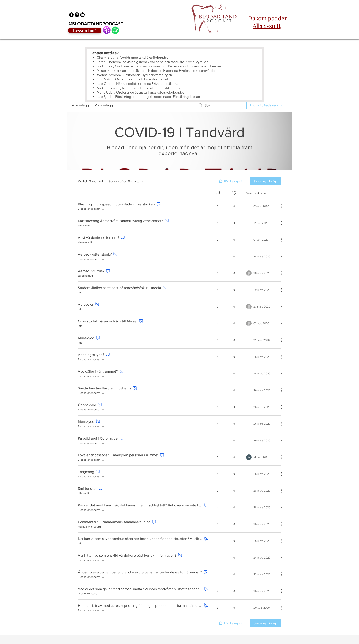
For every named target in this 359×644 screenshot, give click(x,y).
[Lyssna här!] (85, 30)
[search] (218, 105)
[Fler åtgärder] (279, 206)
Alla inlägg (80, 105)
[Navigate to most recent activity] (261, 223)
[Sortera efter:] (127, 181)
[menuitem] (230, 181)
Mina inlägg (104, 105)
